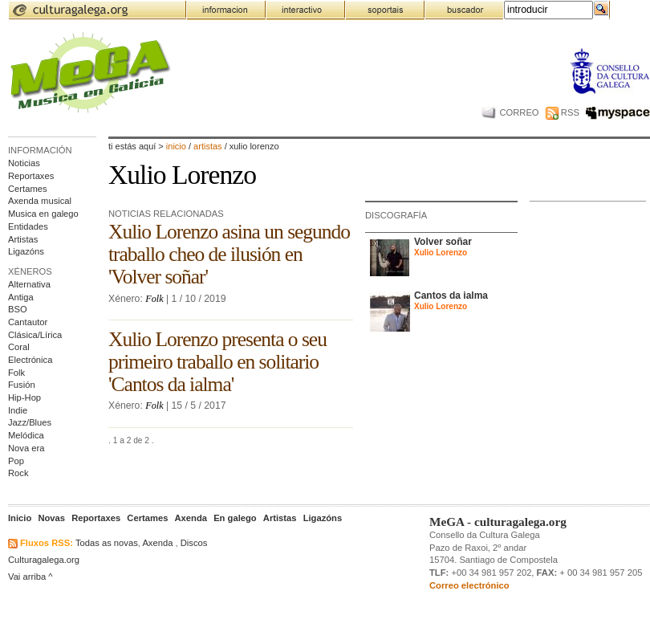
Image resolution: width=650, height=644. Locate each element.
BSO (18, 309)
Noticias (24, 163)
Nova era (26, 448)
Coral (19, 347)
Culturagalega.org (44, 560)
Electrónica (30, 360)
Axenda (157, 543)
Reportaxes (31, 176)
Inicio (176, 146)
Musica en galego (43, 214)
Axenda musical (40, 201)
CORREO (510, 112)
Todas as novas (107, 543)
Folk (16, 373)
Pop (16, 461)
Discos (194, 543)
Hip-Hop (24, 397)
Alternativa (29, 284)
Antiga (21, 297)
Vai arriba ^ (30, 577)
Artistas (23, 239)
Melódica (26, 435)
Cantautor (28, 322)
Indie (18, 410)
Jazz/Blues (30, 422)
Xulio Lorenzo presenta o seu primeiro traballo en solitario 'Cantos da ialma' (217, 362)
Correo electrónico (469, 585)
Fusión (22, 385)
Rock (18, 473)
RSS (563, 112)
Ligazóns (26, 251)
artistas (209, 146)
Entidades (28, 226)
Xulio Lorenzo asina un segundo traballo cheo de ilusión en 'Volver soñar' (229, 254)
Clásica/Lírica (35, 335)
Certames (28, 189)
